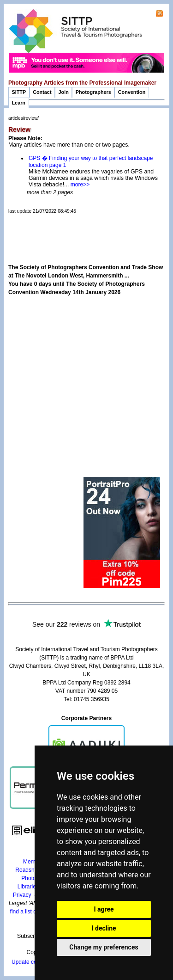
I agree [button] (104, 909)
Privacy (22, 895)
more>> (80, 185)
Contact (42, 92)
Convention (132, 92)
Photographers (93, 92)
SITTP (19, 92)
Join (64, 92)
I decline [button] (104, 928)
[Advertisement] (91, 228)
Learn (19, 103)
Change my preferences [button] (104, 947)
